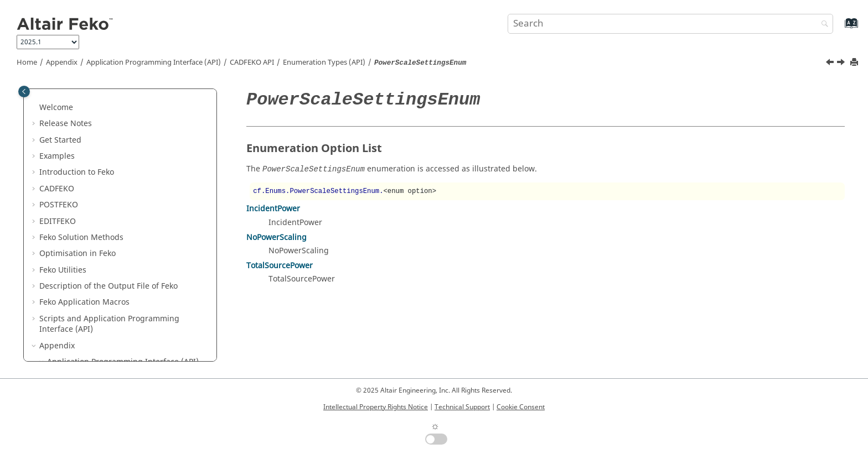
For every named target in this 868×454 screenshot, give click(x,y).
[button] (66, 91)
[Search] (822, 25)
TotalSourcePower (280, 266)
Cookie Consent (521, 407)
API (252, 62)
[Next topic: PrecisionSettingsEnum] (842, 64)
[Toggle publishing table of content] (24, 92)
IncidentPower (273, 209)
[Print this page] (855, 63)
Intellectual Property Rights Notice (376, 407)
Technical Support (462, 407)
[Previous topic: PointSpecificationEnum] (831, 64)
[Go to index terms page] (839, 28)
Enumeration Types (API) (324, 62)
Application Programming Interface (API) (154, 62)
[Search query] (670, 24)
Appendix (62, 62)
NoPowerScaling (277, 238)
